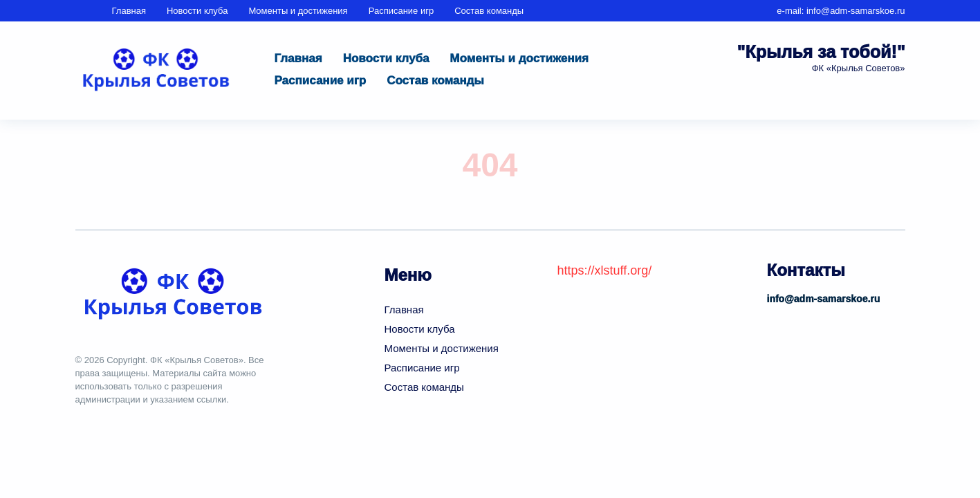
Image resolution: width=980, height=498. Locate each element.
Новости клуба (197, 11)
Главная (129, 11)
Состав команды (489, 11)
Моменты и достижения (298, 11)
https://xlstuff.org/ (605, 270)
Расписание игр (401, 11)
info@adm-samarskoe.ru (856, 11)
